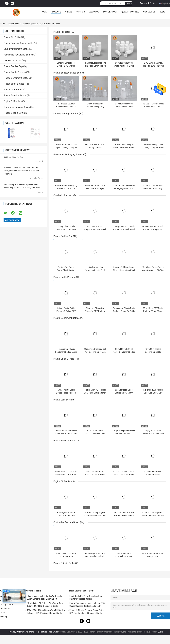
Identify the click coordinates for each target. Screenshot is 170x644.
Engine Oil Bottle (12, 101)
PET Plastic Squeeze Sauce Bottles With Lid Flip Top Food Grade (66, 107)
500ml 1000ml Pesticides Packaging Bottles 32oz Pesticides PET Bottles (124, 188)
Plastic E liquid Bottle (14, 113)
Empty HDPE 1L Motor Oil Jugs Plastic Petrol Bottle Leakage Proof (124, 515)
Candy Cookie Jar (12, 61)
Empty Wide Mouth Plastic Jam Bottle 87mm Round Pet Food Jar (153, 434)
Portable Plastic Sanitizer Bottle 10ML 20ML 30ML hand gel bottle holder (66, 475)
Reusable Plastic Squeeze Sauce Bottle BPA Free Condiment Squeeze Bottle (87, 612)
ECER (160, 632)
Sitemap (4, 616)
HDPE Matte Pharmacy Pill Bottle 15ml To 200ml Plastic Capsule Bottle (153, 66)
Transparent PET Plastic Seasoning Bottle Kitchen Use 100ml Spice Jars (95, 393)
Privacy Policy (16, 632)
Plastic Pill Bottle (12, 37)
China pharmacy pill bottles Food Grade (41, 632)
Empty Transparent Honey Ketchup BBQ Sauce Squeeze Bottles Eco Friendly (87, 605)
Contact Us (149, 12)
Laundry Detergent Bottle (16, 49)
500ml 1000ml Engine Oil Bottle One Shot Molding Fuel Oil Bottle (153, 515)
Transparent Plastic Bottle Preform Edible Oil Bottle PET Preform (124, 311)
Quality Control (130, 12)
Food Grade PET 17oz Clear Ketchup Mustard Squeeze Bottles (86, 597)
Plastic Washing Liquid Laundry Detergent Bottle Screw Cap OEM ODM (153, 148)
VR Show (81, 12)
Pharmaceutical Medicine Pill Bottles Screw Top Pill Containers (95, 66)
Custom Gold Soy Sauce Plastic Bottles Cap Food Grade (124, 270)
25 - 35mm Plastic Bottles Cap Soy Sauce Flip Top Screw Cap (153, 270)
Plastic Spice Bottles (14, 84)
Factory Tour (110, 12)
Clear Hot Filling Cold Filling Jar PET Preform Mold (95, 311)
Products (56, 12)
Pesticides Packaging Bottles (18, 55)
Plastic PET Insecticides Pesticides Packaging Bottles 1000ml (95, 188)
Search (129, 3)
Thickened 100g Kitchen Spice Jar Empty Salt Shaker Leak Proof (153, 393)
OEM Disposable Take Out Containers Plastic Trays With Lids (95, 556)
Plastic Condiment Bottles (17, 78)
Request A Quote (147, 3)
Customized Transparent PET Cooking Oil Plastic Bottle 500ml (95, 352)
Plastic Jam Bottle (13, 90)
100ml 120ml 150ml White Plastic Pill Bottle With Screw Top (124, 66)
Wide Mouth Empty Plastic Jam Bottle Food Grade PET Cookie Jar (95, 434)
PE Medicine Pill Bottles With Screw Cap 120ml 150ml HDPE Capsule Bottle (45, 605)
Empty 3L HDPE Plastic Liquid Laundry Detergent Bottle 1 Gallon (66, 148)
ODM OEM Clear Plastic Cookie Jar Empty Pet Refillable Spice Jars (153, 229)
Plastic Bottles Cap (13, 66)
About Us (94, 12)
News (162, 12)
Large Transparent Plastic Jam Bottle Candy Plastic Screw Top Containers (124, 434)
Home (44, 12)
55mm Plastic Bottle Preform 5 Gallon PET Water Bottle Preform (66, 311)
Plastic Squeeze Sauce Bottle (18, 43)
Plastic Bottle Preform (15, 72)
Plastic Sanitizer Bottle (15, 95)
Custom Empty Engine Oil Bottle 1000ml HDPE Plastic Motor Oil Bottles (95, 515)
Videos (69, 12)
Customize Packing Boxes (17, 107)
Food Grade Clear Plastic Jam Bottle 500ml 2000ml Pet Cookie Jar (66, 434)
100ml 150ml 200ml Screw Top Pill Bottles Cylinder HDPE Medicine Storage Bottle (46, 612)
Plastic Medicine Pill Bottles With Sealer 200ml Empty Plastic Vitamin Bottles (45, 597)
